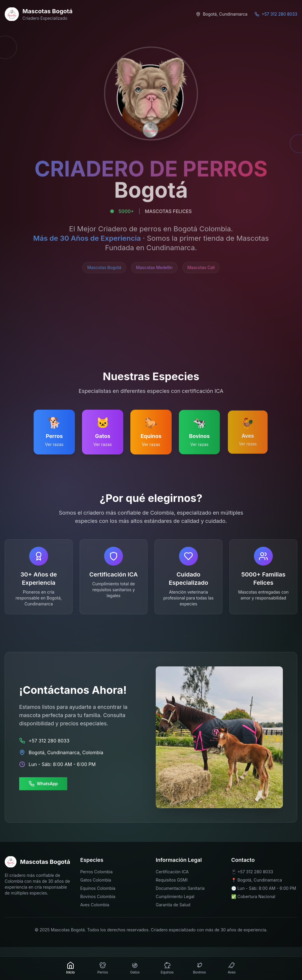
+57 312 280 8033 (255, 871)
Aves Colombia (95, 905)
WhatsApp (43, 784)
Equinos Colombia (98, 888)
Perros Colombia (96, 872)
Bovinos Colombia (98, 896)
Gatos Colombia (96, 880)
